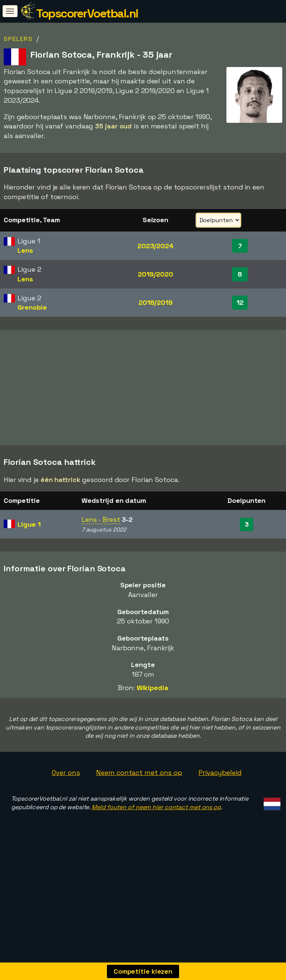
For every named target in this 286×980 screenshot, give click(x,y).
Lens (25, 250)
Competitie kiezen (143, 971)
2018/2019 (155, 302)
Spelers (18, 39)
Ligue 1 (29, 553)
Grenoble (32, 307)
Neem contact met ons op (139, 801)
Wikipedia (152, 716)
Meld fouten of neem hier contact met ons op (156, 836)
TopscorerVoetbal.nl (87, 13)
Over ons (66, 801)
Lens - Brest (101, 548)
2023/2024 (155, 246)
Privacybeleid (220, 801)
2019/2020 (155, 274)
